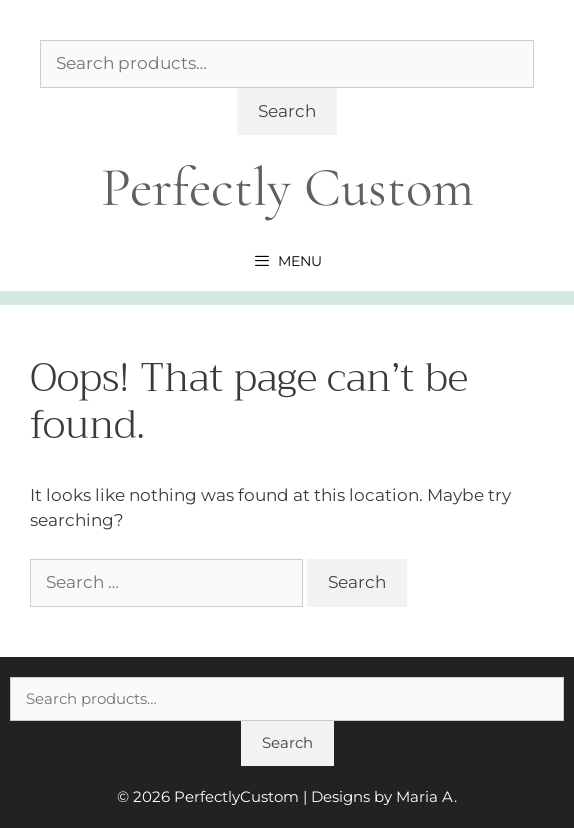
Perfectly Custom (287, 187)
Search (287, 111)
